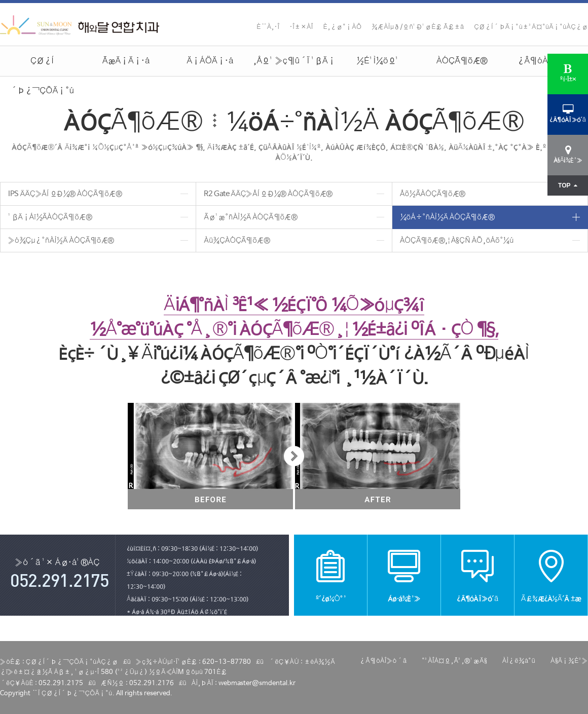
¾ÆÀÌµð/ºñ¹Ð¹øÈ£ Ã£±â (418, 27)
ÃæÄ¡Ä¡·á (126, 61)
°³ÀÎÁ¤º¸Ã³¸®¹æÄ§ (454, 661)
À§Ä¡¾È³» (569, 661)
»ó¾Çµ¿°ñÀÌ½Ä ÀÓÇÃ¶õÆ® (61, 240)
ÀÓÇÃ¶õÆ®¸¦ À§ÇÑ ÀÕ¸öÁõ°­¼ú (457, 240)
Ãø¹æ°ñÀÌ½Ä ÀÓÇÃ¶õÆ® (250, 217)
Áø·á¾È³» (404, 575)
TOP (568, 185)
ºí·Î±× (568, 73)
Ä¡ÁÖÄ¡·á (210, 61)
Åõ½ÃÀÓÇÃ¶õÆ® (433, 194)
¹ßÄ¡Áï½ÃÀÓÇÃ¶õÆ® (50, 217)
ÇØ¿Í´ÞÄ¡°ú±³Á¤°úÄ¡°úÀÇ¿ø (531, 27)
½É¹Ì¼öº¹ (378, 61)
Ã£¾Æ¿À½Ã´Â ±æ (551, 575)
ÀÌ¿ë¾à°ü (519, 661)
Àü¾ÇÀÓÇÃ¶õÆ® (237, 240)
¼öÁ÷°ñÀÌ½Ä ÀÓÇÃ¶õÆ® (447, 217)
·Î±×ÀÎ (301, 27)
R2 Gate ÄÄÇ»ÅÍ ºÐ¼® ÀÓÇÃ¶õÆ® (268, 194)
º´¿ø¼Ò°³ (330, 575)
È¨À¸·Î (268, 27)
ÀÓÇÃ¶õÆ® (462, 61)
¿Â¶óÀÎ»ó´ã (546, 61)
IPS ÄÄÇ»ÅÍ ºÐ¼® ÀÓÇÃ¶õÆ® (65, 194)
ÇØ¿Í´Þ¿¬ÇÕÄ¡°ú (42, 66)
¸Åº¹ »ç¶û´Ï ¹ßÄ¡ (294, 61)
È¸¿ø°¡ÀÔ (343, 27)
